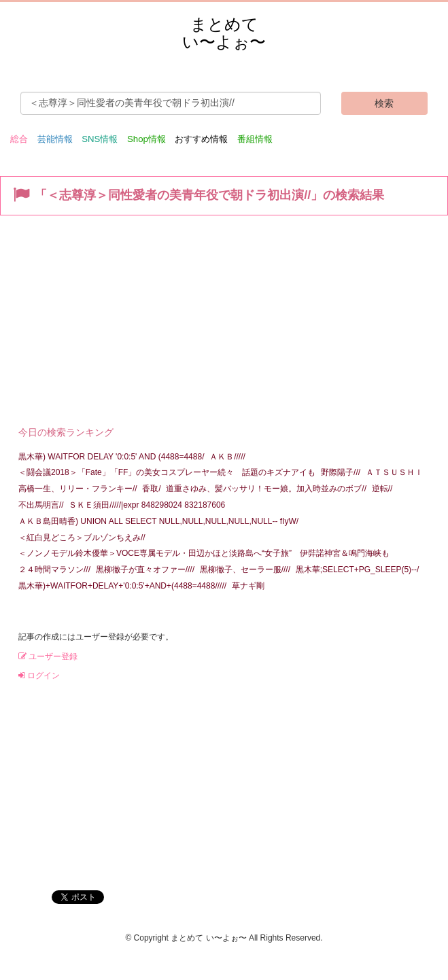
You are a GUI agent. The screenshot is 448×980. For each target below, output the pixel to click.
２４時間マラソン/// (54, 570)
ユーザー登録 (48, 657)
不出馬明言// (41, 505)
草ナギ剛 (248, 586)
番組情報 (255, 139)
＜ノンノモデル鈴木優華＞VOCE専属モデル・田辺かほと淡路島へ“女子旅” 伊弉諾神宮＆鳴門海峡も (204, 553)
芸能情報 (55, 139)
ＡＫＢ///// (227, 457)
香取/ (151, 489)
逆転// (382, 489)
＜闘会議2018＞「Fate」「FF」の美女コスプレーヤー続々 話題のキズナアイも (167, 472)
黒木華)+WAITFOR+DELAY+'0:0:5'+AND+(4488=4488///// (122, 586)
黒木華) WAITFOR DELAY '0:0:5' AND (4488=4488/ (111, 457)
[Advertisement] (224, 317)
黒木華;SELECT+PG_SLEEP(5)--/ (358, 570)
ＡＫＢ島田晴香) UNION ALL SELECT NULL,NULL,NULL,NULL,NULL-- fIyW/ (158, 521)
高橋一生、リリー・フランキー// (78, 489)
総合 (19, 139)
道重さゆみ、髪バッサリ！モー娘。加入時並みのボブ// (266, 489)
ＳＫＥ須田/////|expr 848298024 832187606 (147, 505)
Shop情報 (147, 139)
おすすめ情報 (201, 139)
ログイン (39, 676)
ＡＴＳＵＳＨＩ (394, 472)
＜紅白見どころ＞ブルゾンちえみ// (82, 538)
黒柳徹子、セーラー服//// (245, 570)
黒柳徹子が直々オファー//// (145, 570)
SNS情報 (100, 139)
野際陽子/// (341, 472)
